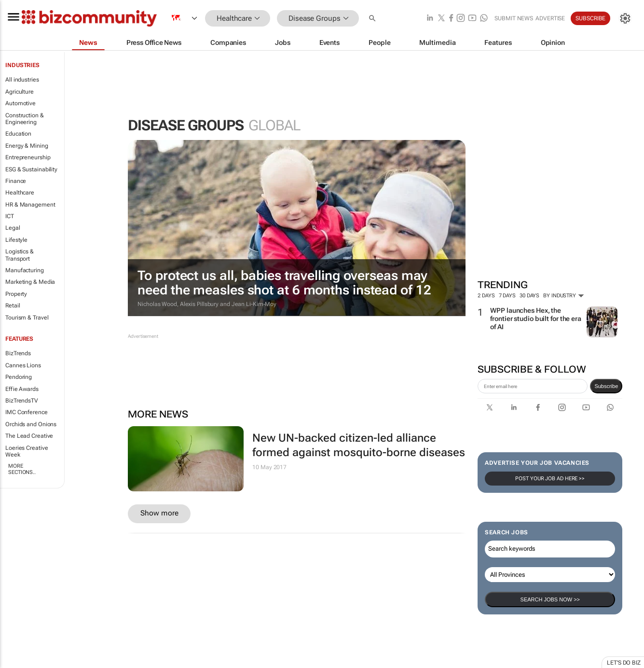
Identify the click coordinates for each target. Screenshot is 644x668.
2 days (486, 296)
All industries (22, 80)
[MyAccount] (625, 18)
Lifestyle (16, 240)
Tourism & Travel (27, 318)
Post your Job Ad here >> (550, 479)
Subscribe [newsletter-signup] (606, 386)
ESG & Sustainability (31, 169)
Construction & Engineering (25, 119)
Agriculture (20, 92)
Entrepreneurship (28, 157)
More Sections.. (22, 469)
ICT (10, 216)
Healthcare (20, 193)
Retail (13, 306)
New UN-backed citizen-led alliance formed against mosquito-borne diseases (359, 445)
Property (16, 294)
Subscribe (590, 18)
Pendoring (19, 377)
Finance (16, 181)
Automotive (21, 103)
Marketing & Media (30, 282)
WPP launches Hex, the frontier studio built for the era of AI (536, 319)
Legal (13, 228)
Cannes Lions (23, 365)
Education (18, 134)
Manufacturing (25, 270)
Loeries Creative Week (27, 451)
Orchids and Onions (31, 424)
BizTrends (18, 353)
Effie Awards (22, 389)
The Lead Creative (29, 436)
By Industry (563, 296)
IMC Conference (27, 412)
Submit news (514, 18)
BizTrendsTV (22, 401)
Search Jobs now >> (550, 599)
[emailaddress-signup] (533, 386)
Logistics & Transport (20, 255)
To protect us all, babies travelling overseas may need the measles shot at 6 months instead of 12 (284, 283)
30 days (529, 296)
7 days (507, 296)
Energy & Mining (27, 146)
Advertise (550, 18)
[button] (373, 19)
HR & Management (30, 205)
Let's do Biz (624, 663)
